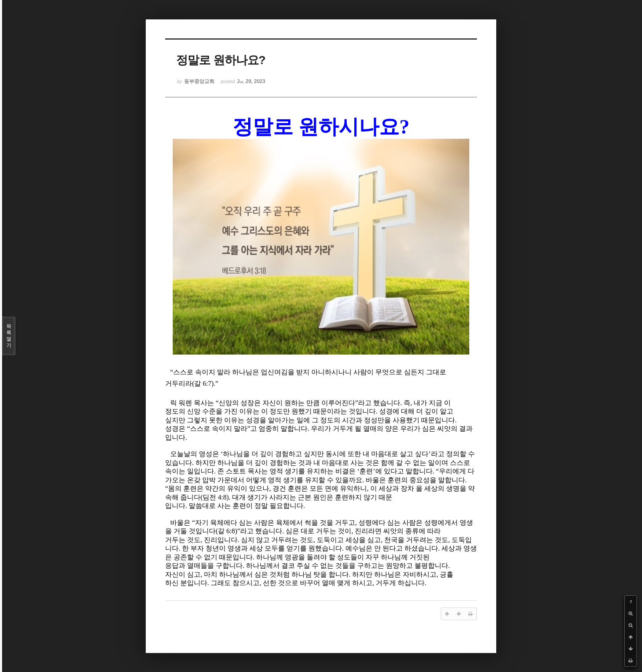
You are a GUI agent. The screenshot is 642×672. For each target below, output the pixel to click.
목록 (9, 336)
